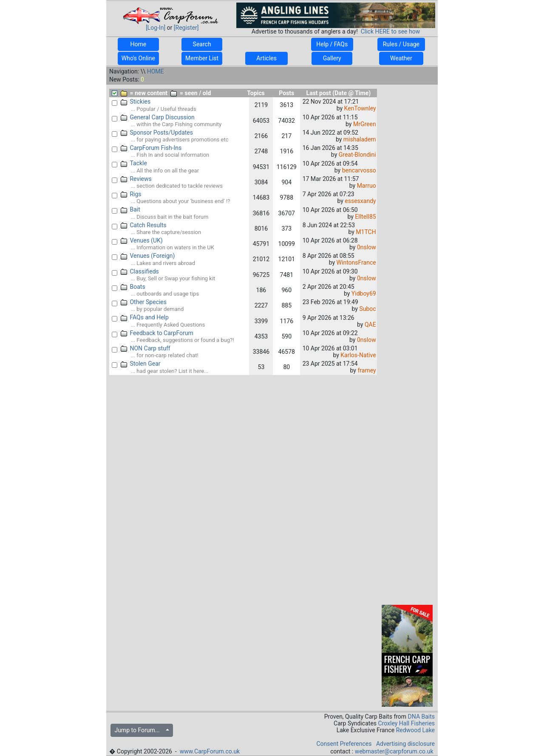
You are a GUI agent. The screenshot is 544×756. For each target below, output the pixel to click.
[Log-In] (156, 28)
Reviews (136, 179)
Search (202, 44)
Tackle (134, 163)
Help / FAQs (332, 44)
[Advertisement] (407, 218)
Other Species (144, 302)
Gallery (332, 58)
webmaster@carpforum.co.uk (394, 751)
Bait (130, 209)
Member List (202, 58)
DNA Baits (421, 717)
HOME (156, 71)
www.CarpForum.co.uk (210, 751)
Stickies (136, 102)
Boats (133, 287)
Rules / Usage (401, 44)
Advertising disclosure (405, 744)
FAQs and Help (145, 317)
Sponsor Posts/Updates (157, 133)
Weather (401, 58)
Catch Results (144, 225)
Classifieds (140, 271)
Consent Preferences (344, 744)
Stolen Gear (141, 364)
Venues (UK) (142, 240)
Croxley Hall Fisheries (407, 723)
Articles (266, 58)
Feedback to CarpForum (157, 333)
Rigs (131, 194)
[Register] (186, 28)
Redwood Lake (415, 730)
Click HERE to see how (390, 31)
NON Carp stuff (146, 348)
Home (138, 44)
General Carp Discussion (158, 117)
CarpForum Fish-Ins (151, 148)
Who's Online (138, 58)
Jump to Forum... (139, 730)
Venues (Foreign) (148, 256)
